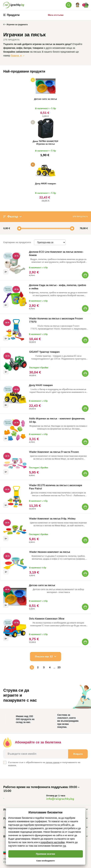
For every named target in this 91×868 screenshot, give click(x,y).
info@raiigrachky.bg (60, 799)
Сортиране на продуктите (17, 242)
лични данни (53, 762)
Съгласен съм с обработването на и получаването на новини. (44, 764)
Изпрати (78, 754)
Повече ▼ (16, 56)
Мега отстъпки (56, 15)
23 (59, 667)
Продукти (11, 15)
